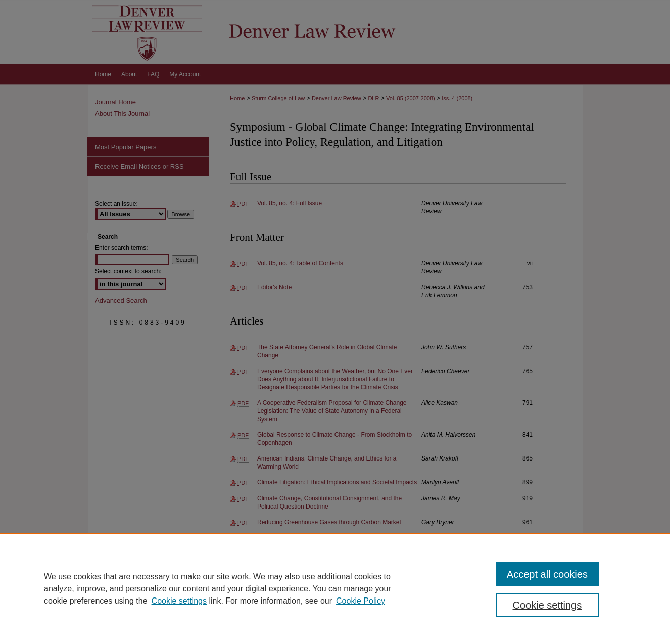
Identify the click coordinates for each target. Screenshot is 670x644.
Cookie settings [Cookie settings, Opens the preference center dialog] (547, 605)
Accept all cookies (547, 574)
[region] (335, 588)
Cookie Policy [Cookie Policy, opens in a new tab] (361, 601)
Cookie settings (179, 601)
